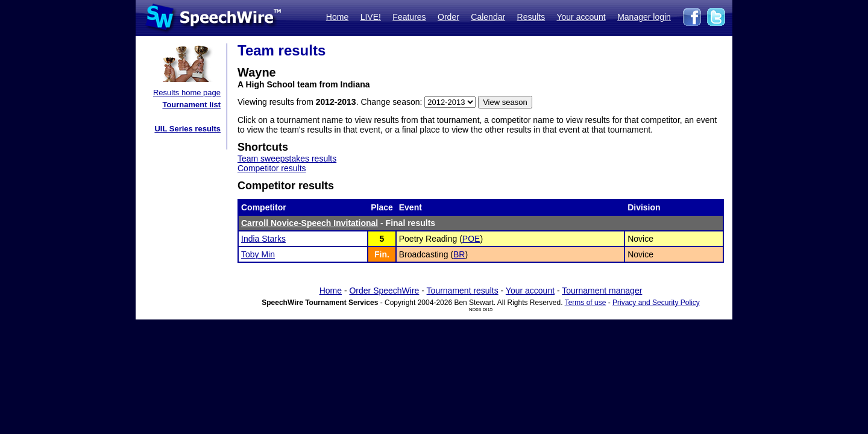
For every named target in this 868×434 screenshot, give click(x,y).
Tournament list (191, 105)
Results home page (187, 93)
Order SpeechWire (384, 291)
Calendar (488, 17)
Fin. (382, 254)
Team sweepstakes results (287, 159)
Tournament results (463, 291)
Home (337, 17)
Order (448, 17)
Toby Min (258, 254)
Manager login (644, 17)
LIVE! (371, 17)
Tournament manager (602, 291)
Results (531, 17)
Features (409, 17)
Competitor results (272, 168)
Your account (581, 17)
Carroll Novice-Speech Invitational (310, 223)
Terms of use (586, 303)
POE (471, 239)
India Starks (263, 239)
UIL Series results (187, 129)
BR (459, 254)
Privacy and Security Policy (656, 303)
